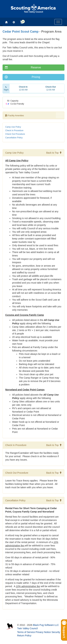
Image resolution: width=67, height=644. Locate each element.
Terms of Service (26, 632)
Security (56, 632)
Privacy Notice (43, 632)
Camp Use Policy (13, 127)
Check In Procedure (14, 130)
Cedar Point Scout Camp (21, 32)
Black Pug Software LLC (46, 625)
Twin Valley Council (27, 628)
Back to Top (54, 153)
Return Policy (24, 636)
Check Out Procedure (15, 134)
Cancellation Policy (14, 138)
